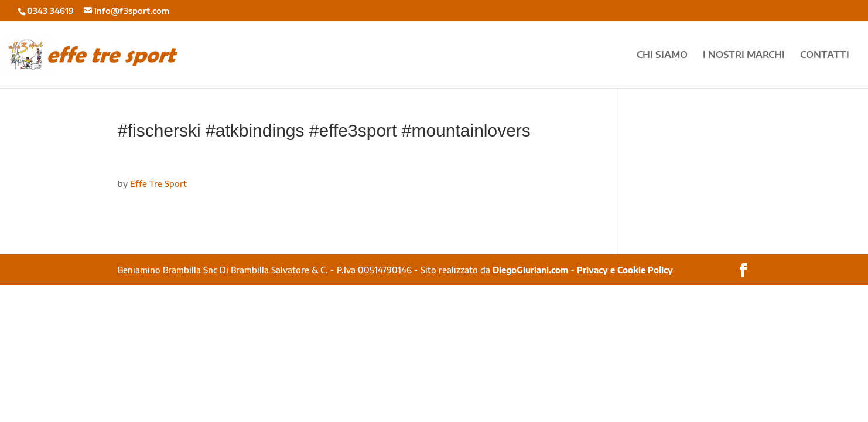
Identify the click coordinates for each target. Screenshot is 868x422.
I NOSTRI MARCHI (744, 55)
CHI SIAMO (662, 55)
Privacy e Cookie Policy (625, 270)
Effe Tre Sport (158, 184)
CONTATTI (825, 55)
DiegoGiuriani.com (530, 270)
